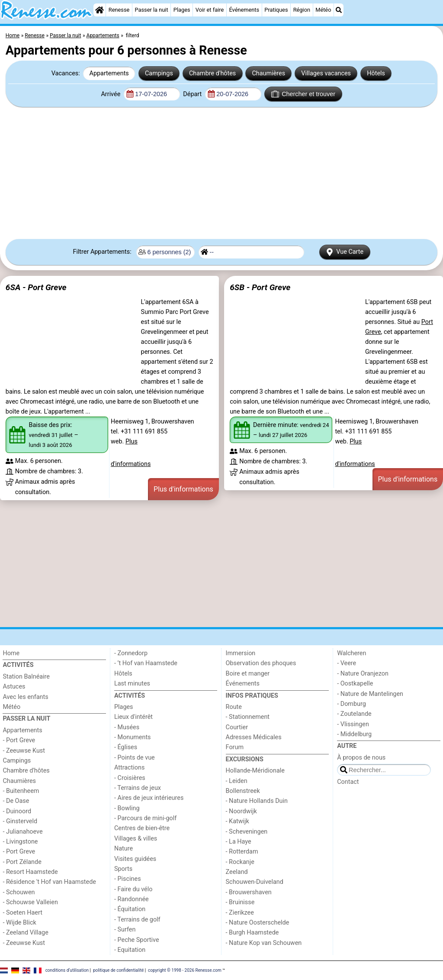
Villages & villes (136, 839)
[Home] (100, 10)
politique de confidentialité (118, 970)
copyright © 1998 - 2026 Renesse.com (185, 970)
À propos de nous (361, 758)
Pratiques (276, 10)
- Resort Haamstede (30, 872)
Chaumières (268, 73)
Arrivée (111, 94)
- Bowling (127, 808)
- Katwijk (238, 821)
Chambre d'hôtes (212, 73)
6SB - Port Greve (260, 287)
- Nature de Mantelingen (370, 694)
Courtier (237, 727)
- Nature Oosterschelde (258, 923)
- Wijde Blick (19, 923)
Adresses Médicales (254, 737)
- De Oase (16, 801)
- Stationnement (248, 717)
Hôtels (376, 73)
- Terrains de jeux (138, 788)
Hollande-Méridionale (255, 771)
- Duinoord (17, 811)
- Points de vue (135, 758)
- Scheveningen (247, 832)
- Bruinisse (240, 902)
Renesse (119, 10)
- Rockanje (240, 862)
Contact (348, 782)
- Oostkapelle (355, 684)
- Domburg (352, 704)
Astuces (14, 687)
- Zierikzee (240, 913)
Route (234, 707)
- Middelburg (354, 734)
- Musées (127, 727)
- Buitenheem (21, 791)
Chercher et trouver (303, 94)
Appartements (109, 73)
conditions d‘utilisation (67, 970)
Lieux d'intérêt (133, 717)
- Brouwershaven (249, 892)
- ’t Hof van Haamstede (146, 663)
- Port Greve (19, 740)
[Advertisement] (221, 173)
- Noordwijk (241, 811)
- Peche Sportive (137, 940)
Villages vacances (326, 73)
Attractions (129, 768)
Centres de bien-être (142, 828)
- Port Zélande (22, 862)
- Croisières (130, 778)
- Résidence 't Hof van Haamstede (49, 882)
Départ (193, 94)
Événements (244, 10)
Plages (182, 10)
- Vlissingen (353, 724)
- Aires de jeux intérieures (149, 798)
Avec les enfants (25, 697)
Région (302, 10)
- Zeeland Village (25, 933)
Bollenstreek (243, 791)
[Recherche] (339, 10)
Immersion (241, 653)
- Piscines (128, 879)
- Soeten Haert (22, 913)
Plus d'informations (183, 489)
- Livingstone (20, 842)
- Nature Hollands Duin (257, 801)
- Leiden (237, 781)
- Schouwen (19, 892)
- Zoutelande (354, 714)
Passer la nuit (152, 10)
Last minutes (132, 684)
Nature (124, 849)
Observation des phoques (261, 663)
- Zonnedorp (131, 653)
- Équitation (130, 909)
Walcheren (352, 653)
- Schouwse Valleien (30, 902)
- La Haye (239, 842)
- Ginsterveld (20, 821)
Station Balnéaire (26, 677)
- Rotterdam (242, 852)
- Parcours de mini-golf (145, 818)
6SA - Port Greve (36, 287)
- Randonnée (132, 899)
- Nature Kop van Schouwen (264, 943)
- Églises (126, 747)
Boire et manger (248, 674)
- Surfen (125, 930)
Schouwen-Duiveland (255, 882)
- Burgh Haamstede (252, 933)
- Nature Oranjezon (363, 674)
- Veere (347, 663)
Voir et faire (210, 10)
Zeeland (237, 872)
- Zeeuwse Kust (24, 751)
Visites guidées (135, 859)
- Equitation (130, 950)
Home (11, 653)
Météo (323, 10)
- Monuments (133, 737)
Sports (123, 869)
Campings (159, 73)
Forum (235, 747)
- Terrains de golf (137, 920)
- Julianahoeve (22, 832)
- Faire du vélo (133, 889)
